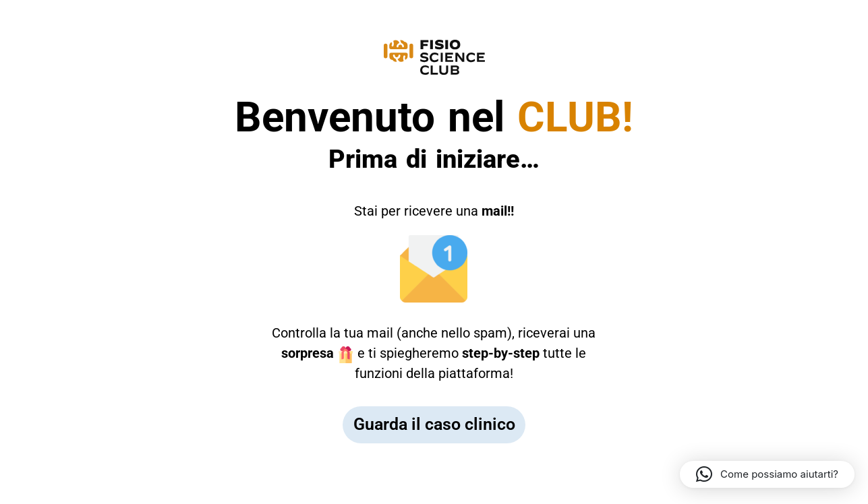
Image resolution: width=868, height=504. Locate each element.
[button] (767, 474)
